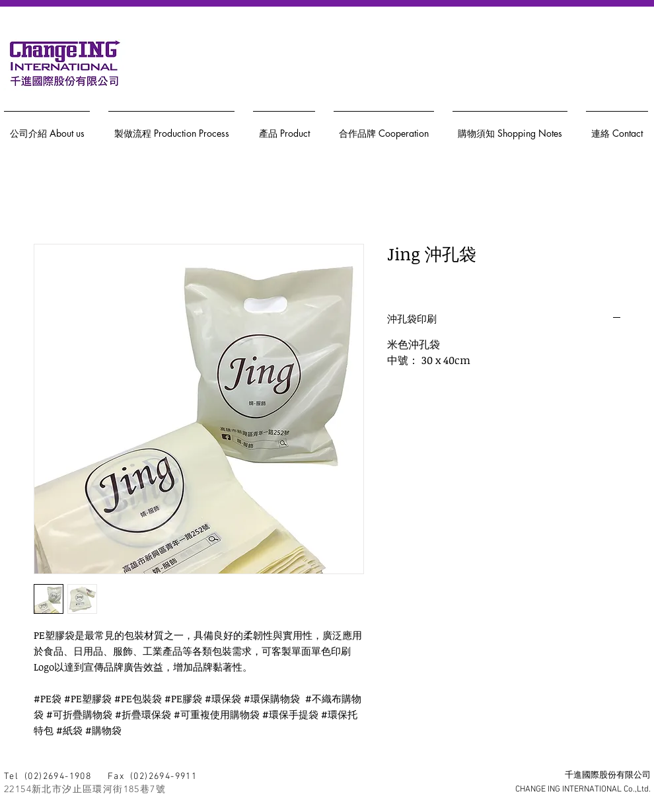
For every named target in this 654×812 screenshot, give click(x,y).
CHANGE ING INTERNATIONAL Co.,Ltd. (583, 790)
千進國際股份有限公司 (608, 776)
